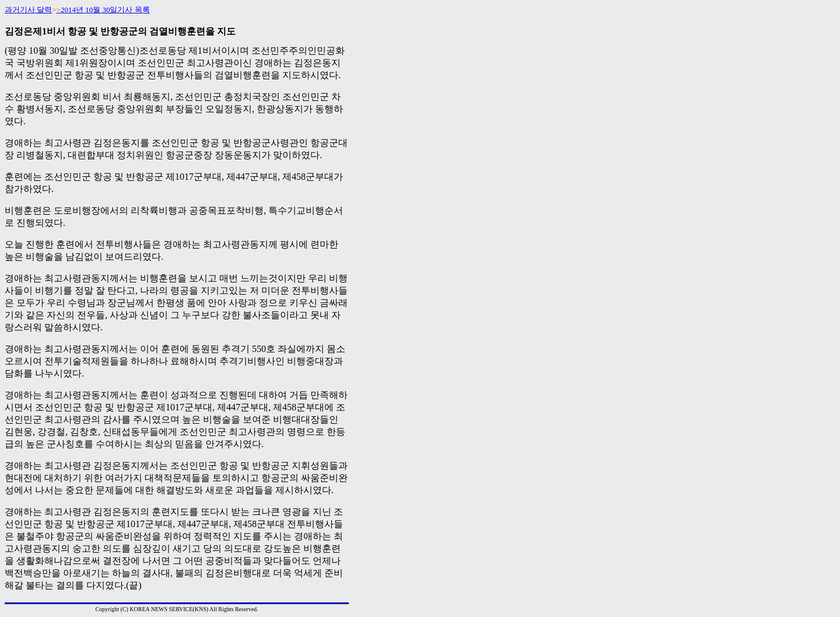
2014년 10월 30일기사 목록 (105, 10)
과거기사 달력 (28, 10)
